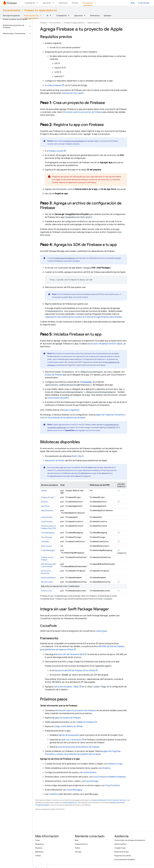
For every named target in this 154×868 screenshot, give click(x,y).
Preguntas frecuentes (123, 856)
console (56, 151)
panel (71, 740)
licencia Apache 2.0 (70, 803)
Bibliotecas (39, 852)
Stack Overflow (120, 844)
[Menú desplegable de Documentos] (96, 3)
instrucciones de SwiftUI (58, 398)
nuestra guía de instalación (65, 258)
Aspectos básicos (94, 23)
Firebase (43, 23)
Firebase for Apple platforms (41, 10)
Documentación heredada (125, 859)
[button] (14, 19)
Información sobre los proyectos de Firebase (82, 112)
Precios (75, 3)
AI (48, 16)
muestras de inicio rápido (73, 93)
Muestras (39, 848)
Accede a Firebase (53, 85)
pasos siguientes (72, 410)
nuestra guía (101, 631)
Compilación (30, 3)
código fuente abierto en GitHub (68, 726)
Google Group (120, 848)
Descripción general (11, 16)
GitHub (38, 856)
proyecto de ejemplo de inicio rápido (106, 344)
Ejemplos (108, 16)
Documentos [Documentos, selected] (88, 3)
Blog (133, 3)
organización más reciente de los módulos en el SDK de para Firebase (83, 317)
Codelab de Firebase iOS (86, 722)
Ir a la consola (144, 3)
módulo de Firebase (54, 375)
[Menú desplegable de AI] (51, 16)
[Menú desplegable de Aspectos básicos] (42, 16)
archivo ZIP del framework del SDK (71, 654)
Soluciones (63, 3)
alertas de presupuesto (69, 735)
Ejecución (47, 3)
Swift (74, 456)
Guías (37, 840)
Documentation (12, 10)
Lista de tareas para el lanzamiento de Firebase (79, 747)
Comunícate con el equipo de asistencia (130, 840)
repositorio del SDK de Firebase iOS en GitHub (75, 671)
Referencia (95, 16)
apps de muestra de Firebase (68, 718)
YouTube (78, 852)
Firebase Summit (81, 844)
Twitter (77, 848)
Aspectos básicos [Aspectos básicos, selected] (31, 16)
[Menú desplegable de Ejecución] (54, 3)
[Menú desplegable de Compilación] (38, 3)
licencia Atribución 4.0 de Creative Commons (109, 800)
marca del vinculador (66, 687)
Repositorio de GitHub (55, 461)
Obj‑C (81, 456)
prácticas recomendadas (74, 141)
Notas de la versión (122, 852)
